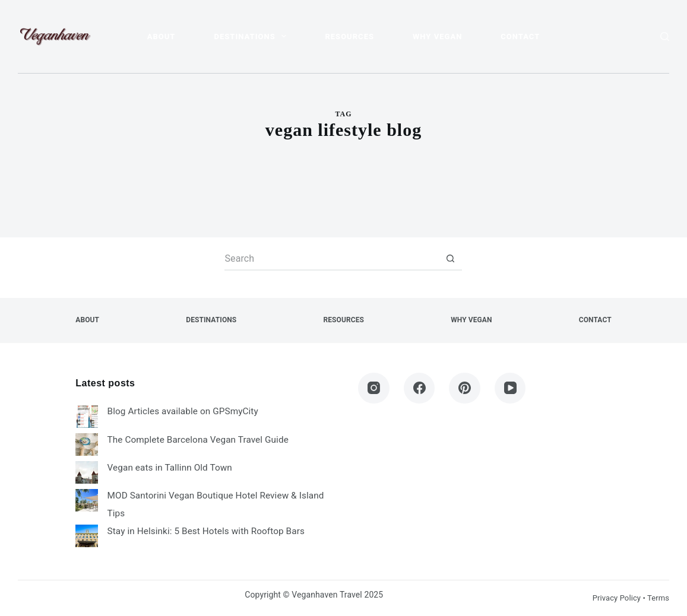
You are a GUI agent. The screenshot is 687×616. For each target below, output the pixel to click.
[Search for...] (331, 259)
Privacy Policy (617, 598)
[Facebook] (420, 388)
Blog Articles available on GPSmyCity (183, 411)
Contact (520, 36)
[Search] (665, 36)
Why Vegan (437, 36)
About (162, 36)
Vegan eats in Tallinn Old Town (170, 468)
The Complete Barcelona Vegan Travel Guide (198, 440)
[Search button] (450, 259)
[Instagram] (374, 388)
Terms (658, 598)
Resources (349, 36)
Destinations (253, 36)
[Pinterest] (465, 388)
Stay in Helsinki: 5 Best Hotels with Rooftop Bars (206, 531)
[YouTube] (510, 388)
